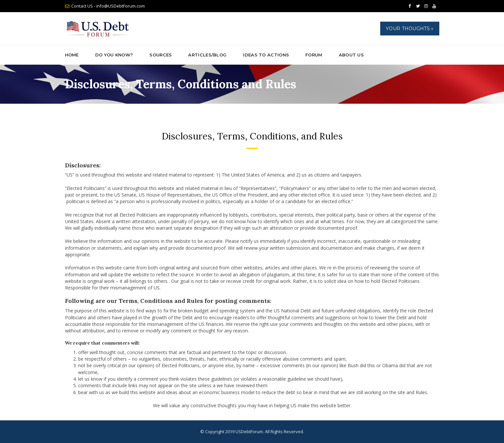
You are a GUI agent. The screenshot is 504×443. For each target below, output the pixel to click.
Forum (314, 55)
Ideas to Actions (266, 55)
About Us (351, 55)
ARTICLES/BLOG (207, 55)
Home (72, 55)
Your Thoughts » (410, 29)
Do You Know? (114, 55)
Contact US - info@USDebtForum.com (108, 6)
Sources (161, 55)
